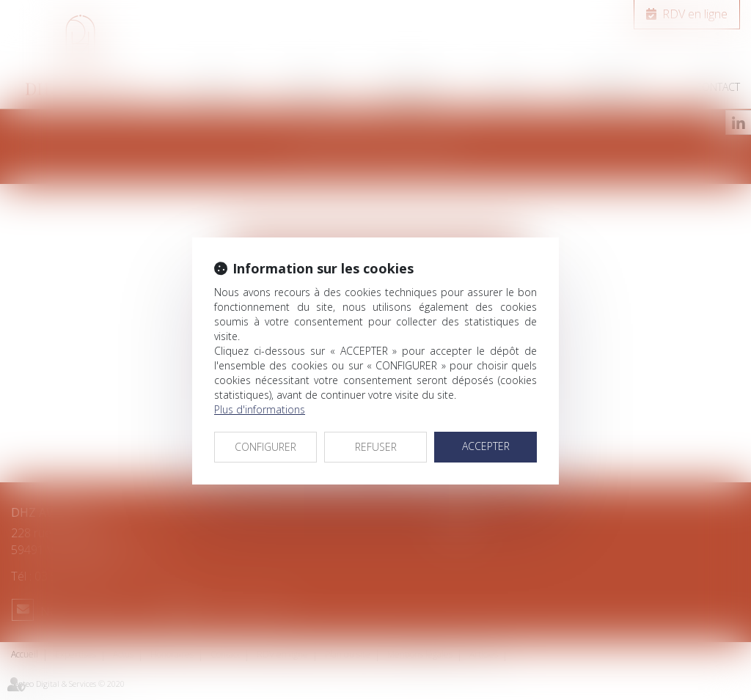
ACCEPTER (486, 446)
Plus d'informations (260, 409)
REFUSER (376, 447)
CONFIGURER (265, 447)
